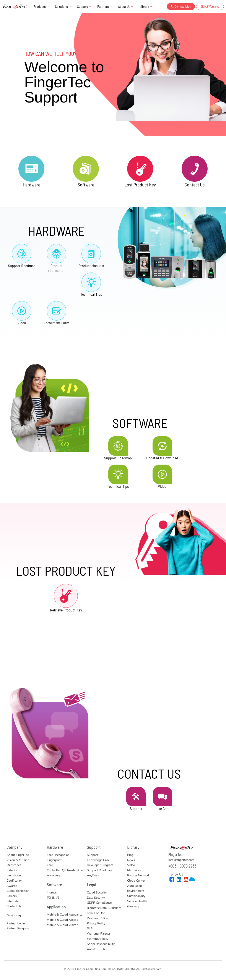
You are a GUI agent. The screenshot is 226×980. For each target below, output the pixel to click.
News (131, 860)
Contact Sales (181, 6)
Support (84, 6)
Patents (12, 870)
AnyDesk (93, 875)
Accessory (54, 875)
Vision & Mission (18, 860)
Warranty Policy (98, 939)
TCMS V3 (53, 898)
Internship (13, 901)
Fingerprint (54, 860)
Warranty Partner (99, 934)
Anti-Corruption (98, 949)
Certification (15, 881)
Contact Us (14, 906)
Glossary (133, 906)
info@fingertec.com (181, 860)
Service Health (137, 901)
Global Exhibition (18, 891)
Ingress (52, 893)
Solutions (63, 6)
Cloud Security (97, 893)
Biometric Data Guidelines (104, 908)
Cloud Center (136, 881)
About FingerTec (18, 855)
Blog (130, 855)
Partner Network (138, 875)
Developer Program (100, 865)
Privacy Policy (96, 923)
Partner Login (16, 923)
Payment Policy (97, 918)
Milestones (14, 865)
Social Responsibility (101, 944)
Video (131, 865)
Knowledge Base (98, 860)
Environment (136, 891)
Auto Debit (135, 886)
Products (41, 6)
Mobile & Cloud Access (62, 920)
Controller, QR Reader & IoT (66, 870)
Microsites (134, 870)
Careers (12, 896)
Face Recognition (58, 855)
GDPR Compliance (99, 903)
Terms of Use (96, 913)
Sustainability (136, 896)
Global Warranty (210, 6)
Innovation (14, 875)
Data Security (96, 898)
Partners (104, 6)
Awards (12, 886)
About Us (126, 6)
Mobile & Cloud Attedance (65, 915)
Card (50, 865)
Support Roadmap (99, 870)
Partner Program (18, 928)
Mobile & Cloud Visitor (62, 925)
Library (146, 6)
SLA (90, 928)
